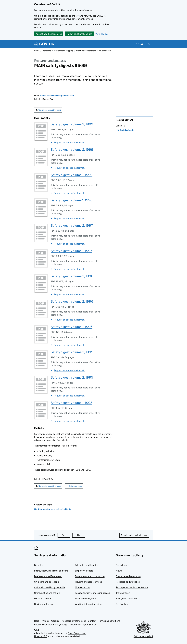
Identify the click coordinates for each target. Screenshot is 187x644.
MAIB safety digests (125, 130)
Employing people (84, 571)
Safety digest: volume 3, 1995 (72, 352)
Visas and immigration (86, 598)
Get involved (122, 604)
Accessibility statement (74, 621)
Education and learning (87, 565)
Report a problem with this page (134, 535)
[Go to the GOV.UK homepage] (44, 44)
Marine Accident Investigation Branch (57, 96)
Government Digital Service (83, 625)
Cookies (55, 621)
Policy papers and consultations (132, 587)
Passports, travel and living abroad (93, 593)
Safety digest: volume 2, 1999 (72, 150)
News (119, 571)
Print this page (75, 486)
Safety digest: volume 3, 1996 (72, 276)
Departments (123, 565)
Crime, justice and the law (47, 593)
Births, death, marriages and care (51, 571)
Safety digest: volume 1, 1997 (71, 251)
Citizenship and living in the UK (50, 587)
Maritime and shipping (64, 51)
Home (37, 51)
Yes (66, 535)
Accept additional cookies (49, 34)
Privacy (45, 621)
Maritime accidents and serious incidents (94, 51)
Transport (47, 51)
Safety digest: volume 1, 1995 (72, 403)
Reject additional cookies (79, 34)
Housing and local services (88, 582)
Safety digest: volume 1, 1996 (72, 327)
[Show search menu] (149, 44)
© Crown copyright (143, 636)
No (81, 535)
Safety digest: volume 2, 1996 (72, 301)
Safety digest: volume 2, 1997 (72, 225)
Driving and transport (45, 604)
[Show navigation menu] (139, 44)
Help (37, 621)
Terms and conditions (109, 621)
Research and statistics (128, 582)
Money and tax (82, 587)
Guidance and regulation (128, 576)
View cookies (102, 34)
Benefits (38, 565)
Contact (92, 621)
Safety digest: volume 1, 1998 (72, 200)
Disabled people (42, 598)
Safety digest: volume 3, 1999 (72, 124)
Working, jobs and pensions (89, 604)
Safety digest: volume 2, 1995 (72, 377)
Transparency (123, 593)
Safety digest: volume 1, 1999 (72, 175)
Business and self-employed (48, 576)
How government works (128, 598)
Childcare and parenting (46, 582)
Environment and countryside (90, 576)
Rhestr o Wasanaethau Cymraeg (50, 625)
